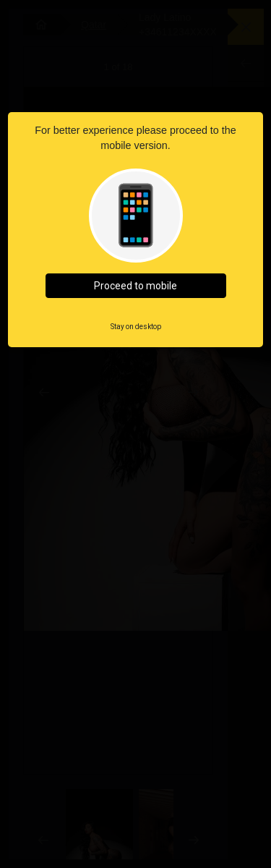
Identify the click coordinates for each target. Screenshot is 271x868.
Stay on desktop (136, 327)
